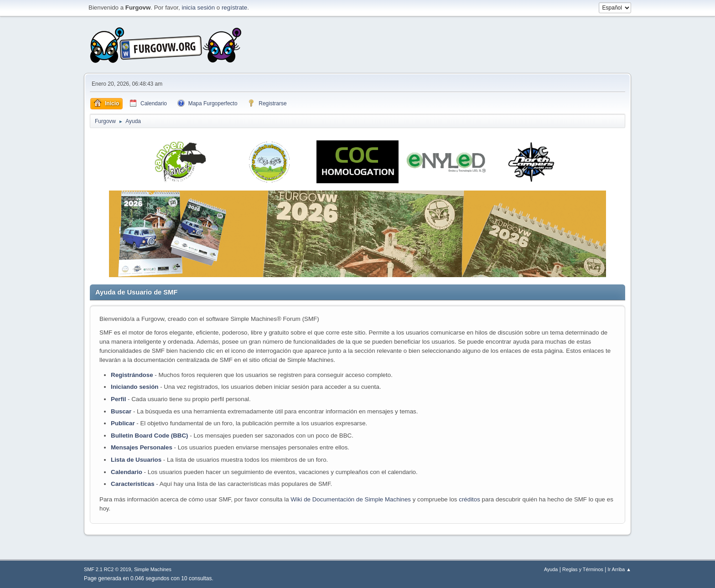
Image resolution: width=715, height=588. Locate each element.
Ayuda (551, 569)
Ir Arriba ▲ (619, 569)
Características (133, 484)
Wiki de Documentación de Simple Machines (351, 499)
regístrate (234, 8)
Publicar (123, 423)
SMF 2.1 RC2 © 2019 (107, 569)
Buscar (121, 411)
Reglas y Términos (583, 569)
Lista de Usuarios (136, 460)
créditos (469, 499)
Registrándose (132, 375)
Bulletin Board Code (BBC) (150, 436)
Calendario (127, 472)
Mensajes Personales (142, 447)
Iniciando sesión (135, 387)
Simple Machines (153, 569)
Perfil (118, 399)
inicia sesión (198, 8)
